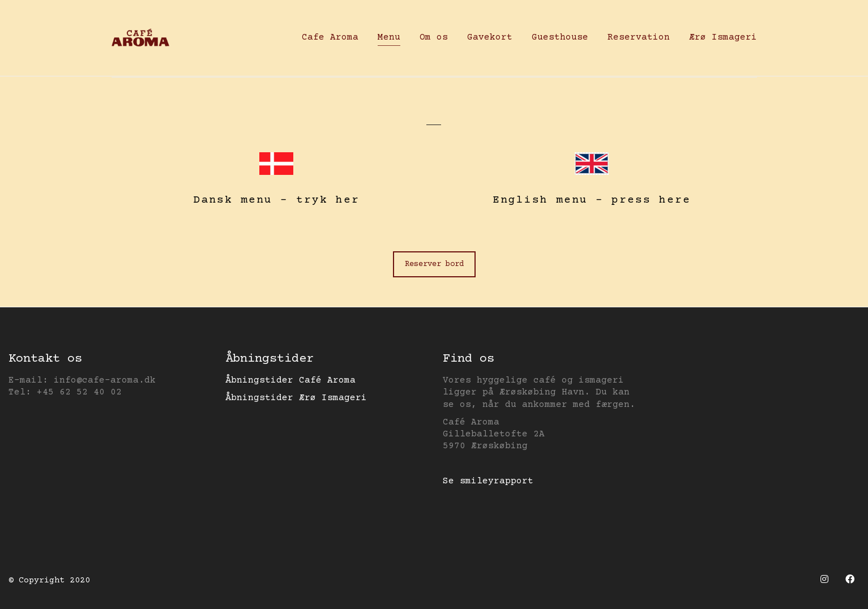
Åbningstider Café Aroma (290, 380)
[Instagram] (824, 579)
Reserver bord (434, 264)
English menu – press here (592, 200)
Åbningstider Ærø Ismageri (296, 398)
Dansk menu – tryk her (276, 200)
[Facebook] (850, 579)
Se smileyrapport (488, 481)
